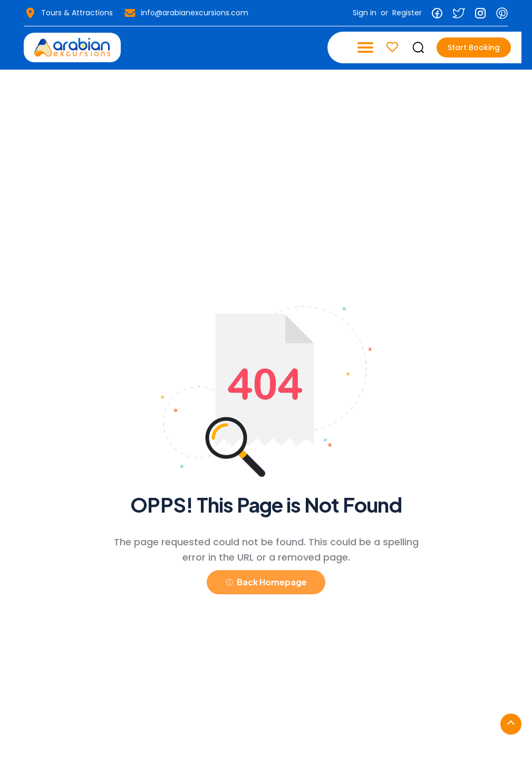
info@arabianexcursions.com (186, 13)
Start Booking (474, 47)
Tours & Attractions (68, 13)
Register (407, 13)
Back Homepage (266, 582)
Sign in (365, 13)
